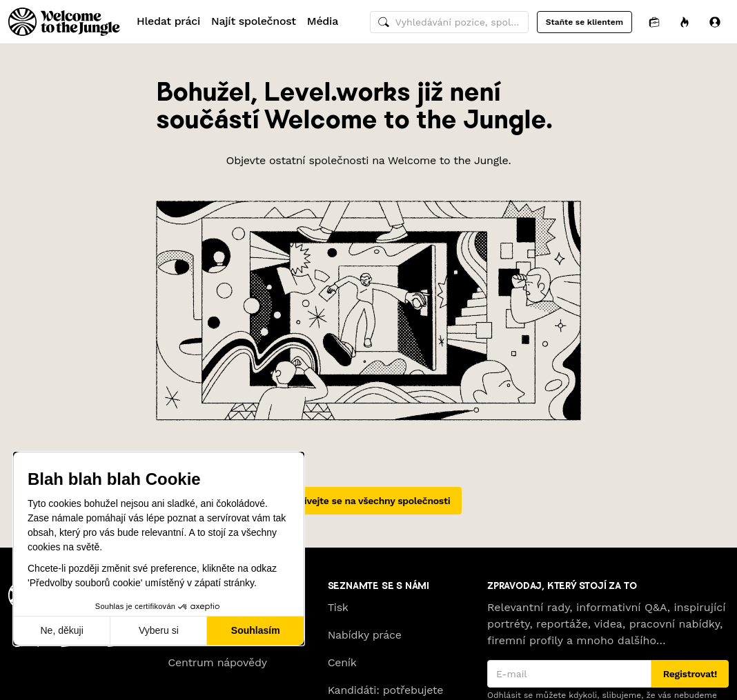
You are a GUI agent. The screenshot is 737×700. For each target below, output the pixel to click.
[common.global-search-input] (449, 22)
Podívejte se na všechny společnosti (369, 501)
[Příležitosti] (685, 22)
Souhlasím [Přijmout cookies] (256, 630)
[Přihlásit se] (715, 22)
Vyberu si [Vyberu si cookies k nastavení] (159, 630)
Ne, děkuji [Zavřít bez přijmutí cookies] (61, 630)
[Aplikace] (654, 22)
